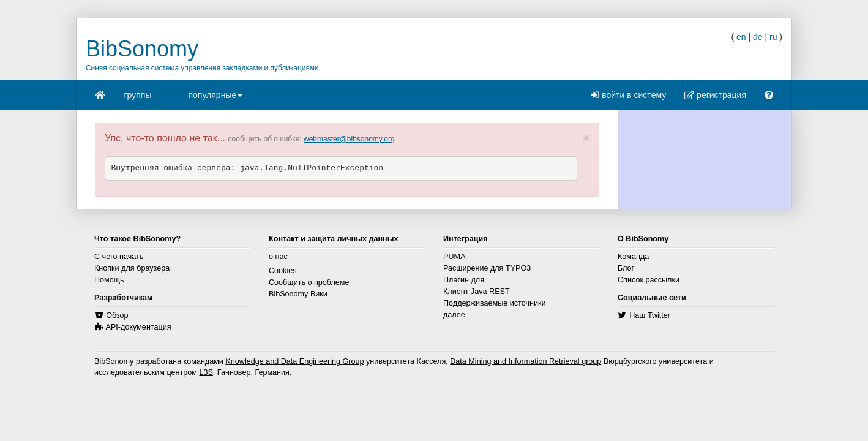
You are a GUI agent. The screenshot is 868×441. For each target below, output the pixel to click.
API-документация (139, 327)
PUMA (454, 257)
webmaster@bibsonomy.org (349, 139)
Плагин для (464, 280)
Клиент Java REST (477, 292)
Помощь (109, 280)
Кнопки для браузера (132, 268)
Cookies (283, 271)
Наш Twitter (650, 315)
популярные (215, 99)
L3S (206, 372)
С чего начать (119, 257)
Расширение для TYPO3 (487, 268)
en (741, 37)
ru (773, 37)
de (758, 37)
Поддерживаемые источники (495, 303)
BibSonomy (142, 49)
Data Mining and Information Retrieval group (526, 361)
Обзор (117, 315)
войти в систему (628, 95)
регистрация (715, 95)
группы (138, 95)
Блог (626, 268)
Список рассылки (649, 280)
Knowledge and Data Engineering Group (294, 361)
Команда (633, 257)
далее (454, 315)
